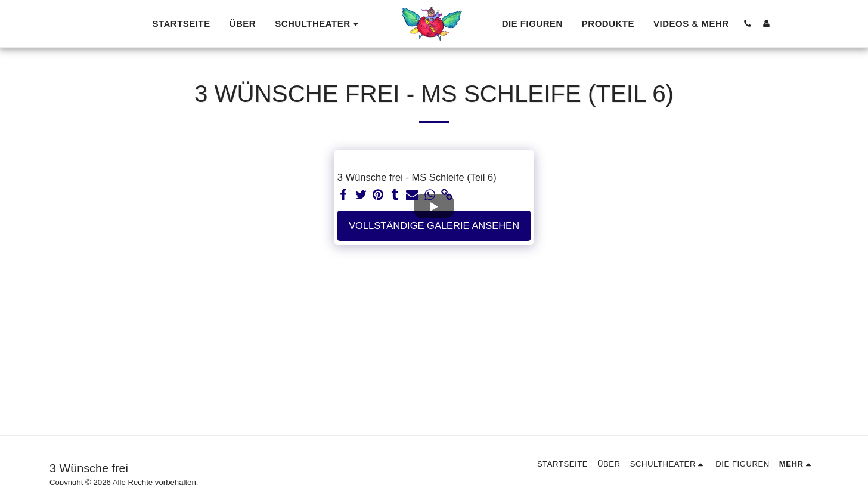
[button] (318, 24)
